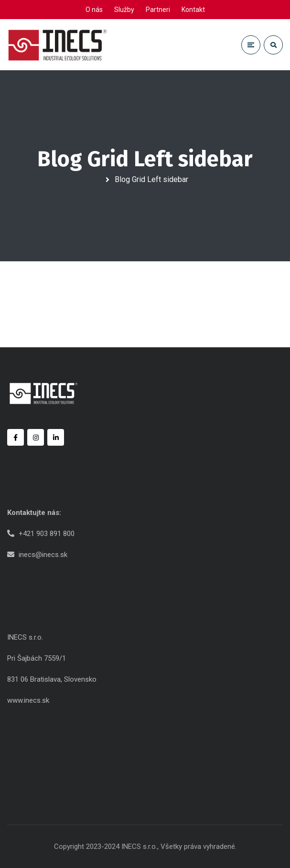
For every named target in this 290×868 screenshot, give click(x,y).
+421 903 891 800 (47, 534)
